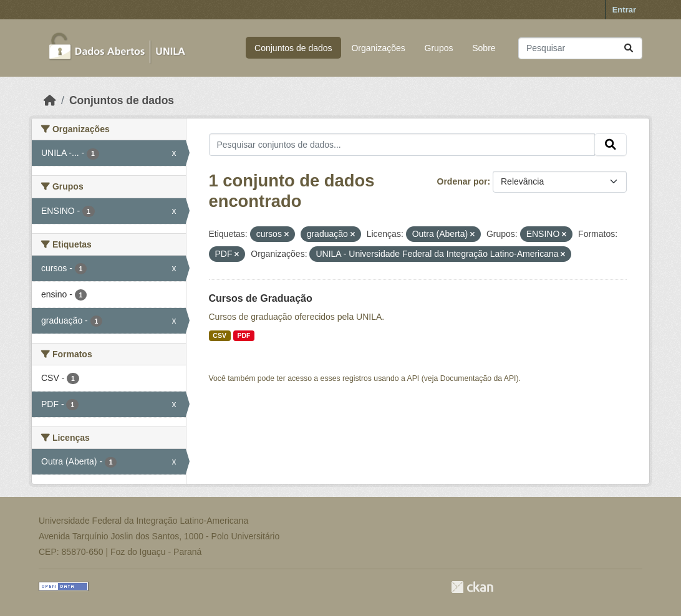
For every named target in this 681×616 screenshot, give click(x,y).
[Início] (50, 100)
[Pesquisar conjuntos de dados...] (580, 48)
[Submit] (629, 48)
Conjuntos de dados (293, 48)
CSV (220, 335)
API (413, 378)
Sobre (484, 48)
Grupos (439, 48)
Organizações (378, 48)
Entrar (624, 10)
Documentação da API (478, 378)
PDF (244, 335)
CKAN (472, 587)
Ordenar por (462, 181)
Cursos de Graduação (261, 298)
